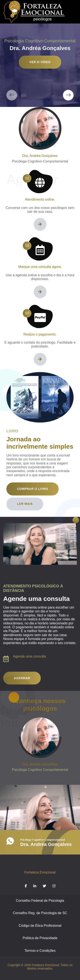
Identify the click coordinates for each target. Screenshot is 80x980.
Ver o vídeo (40, 62)
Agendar (22, 678)
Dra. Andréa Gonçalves (40, 156)
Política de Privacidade (40, 938)
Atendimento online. (40, 199)
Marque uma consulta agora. (40, 267)
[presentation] (12, 95)
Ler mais (25, 504)
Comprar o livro (33, 489)
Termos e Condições (40, 951)
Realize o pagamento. (40, 334)
